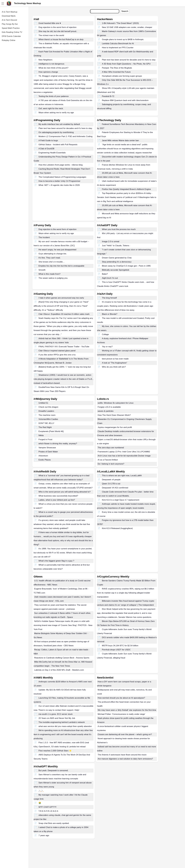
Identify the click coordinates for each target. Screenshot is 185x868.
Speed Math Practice (11, 28)
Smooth (42, 270)
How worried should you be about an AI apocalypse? (121, 698)
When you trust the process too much (119, 229)
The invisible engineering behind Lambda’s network (62, 722)
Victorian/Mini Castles (48, 419)
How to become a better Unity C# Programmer (59, 181)
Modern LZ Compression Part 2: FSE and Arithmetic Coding (66, 136)
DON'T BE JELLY (46, 423)
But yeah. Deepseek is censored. (53, 771)
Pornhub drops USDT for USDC (116, 650)
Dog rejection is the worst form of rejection (57, 27)
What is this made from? (49, 274)
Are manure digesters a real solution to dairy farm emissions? (125, 759)
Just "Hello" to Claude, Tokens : (116, 246)
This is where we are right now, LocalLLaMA (122, 476)
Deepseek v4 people (111, 480)
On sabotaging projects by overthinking (56, 132)
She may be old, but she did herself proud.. (58, 31)
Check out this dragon (48, 407)
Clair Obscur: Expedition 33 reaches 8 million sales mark (64, 314)
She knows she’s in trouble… (52, 262)
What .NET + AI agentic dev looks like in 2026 (59, 185)
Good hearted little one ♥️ (50, 23)
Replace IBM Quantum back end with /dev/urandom (125, 100)
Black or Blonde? (110, 314)
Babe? (105, 274)
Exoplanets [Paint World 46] (51, 431)
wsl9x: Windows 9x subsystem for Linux (116, 403)
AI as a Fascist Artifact (108, 460)
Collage (105, 334)
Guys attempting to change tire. (53, 254)
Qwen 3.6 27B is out (111, 484)
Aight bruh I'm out (110, 278)
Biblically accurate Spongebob (116, 270)
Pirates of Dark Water (48, 452)
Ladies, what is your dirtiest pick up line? (57, 500)
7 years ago (44, 835)
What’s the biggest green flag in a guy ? (56, 561)
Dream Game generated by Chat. (117, 258)
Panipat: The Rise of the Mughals (117, 68)
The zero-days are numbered (111, 448)
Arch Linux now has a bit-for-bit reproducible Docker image (124, 456)
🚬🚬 (41, 791)
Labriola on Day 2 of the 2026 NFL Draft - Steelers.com (59, 670)
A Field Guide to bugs (48, 140)
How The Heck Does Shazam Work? (114, 415)
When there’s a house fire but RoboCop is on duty (61, 39)
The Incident (44, 237)
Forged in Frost (45, 439)
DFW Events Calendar (11, 36)
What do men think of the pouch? (53, 68)
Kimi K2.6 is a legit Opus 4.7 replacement (121, 500)
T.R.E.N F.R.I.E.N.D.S (48, 811)
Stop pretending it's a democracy (117, 262)
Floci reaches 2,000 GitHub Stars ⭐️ (55, 751)
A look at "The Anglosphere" (115, 363)
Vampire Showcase (47, 448)
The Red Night (45, 427)
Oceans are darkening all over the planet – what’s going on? (125, 734)
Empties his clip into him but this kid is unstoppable (61, 266)
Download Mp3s (9, 16)
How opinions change (48, 72)
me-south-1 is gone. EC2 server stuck (56, 714)
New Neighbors (45, 60)
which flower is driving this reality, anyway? (58, 444)
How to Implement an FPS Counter (118, 48)
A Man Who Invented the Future (116, 72)
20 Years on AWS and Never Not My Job (57, 718)
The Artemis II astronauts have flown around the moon (122, 755)
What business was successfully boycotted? (58, 496)
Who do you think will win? (114, 367)
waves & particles (106, 411)
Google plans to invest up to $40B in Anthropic (123, 39)
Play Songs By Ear (10, 24)
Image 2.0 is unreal (111, 242)
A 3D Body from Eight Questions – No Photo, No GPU (126, 64)
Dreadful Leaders (46, 411)
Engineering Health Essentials (52, 153)
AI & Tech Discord (9, 20)
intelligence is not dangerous (51, 64)
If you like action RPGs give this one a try (57, 355)
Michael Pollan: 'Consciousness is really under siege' (121, 714)
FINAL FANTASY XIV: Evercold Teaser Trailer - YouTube (64, 347)
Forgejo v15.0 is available (109, 407)
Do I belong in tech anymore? (111, 464)
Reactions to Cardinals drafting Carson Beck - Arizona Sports (62, 658)
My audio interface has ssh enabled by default (59, 124)
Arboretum (43, 456)
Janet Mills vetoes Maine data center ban (120, 140)
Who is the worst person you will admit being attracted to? (65, 492)
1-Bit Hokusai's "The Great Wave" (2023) (120, 23)
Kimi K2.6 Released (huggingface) (117, 528)
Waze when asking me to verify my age (56, 113)
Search (125, 11)
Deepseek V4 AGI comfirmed (115, 488)
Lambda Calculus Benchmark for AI (118, 44)
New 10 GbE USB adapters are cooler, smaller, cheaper (127, 27)
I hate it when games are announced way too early (61, 298)
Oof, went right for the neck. (51, 108)
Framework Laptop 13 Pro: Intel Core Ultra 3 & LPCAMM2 (124, 452)
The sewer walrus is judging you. (53, 278)
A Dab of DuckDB (46, 149)
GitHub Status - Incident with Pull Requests (58, 145)
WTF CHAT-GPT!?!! (48, 807)
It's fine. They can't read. (50, 258)
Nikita (41, 435)
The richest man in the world (51, 35)
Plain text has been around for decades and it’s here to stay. (66, 128)
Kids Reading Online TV (12, 32)
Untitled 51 (43, 403)
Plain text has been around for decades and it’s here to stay (129, 60)
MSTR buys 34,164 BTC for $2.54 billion (120, 646)
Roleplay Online (9, 40)
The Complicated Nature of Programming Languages (62, 177)
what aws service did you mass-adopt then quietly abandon (65, 726)
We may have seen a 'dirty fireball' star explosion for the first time (127, 710)
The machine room (47, 415)
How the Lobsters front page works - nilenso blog (61, 165)
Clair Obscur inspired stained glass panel (57, 351)
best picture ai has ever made (115, 359)
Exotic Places (45, 460)
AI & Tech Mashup (10, 12)
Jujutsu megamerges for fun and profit (115, 427)
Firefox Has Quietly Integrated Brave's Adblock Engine (126, 189)
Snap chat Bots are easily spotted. (54, 823)
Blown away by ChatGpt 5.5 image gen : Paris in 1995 (126, 266)
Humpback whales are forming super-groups (122, 76)
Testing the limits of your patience (54, 96)
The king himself (109, 298)
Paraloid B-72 (108, 96)
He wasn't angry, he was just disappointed (57, 250)
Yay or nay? (107, 347)
